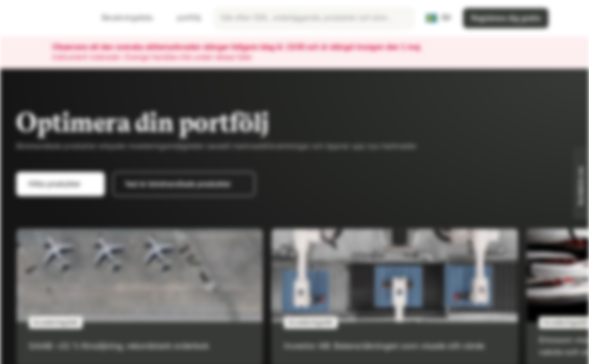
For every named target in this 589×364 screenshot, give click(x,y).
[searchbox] (314, 18)
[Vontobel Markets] (44, 18)
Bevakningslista (121, 18)
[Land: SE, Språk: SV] (438, 18)
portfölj (183, 18)
